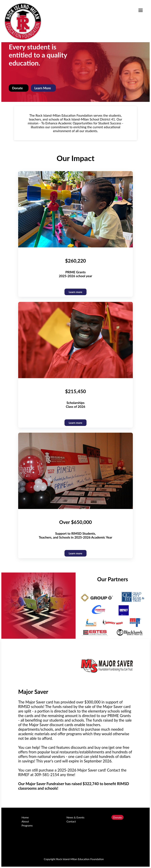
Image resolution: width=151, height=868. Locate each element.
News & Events (75, 817)
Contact (71, 821)
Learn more (75, 553)
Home (25, 817)
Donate (118, 817)
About (25, 821)
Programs (27, 825)
